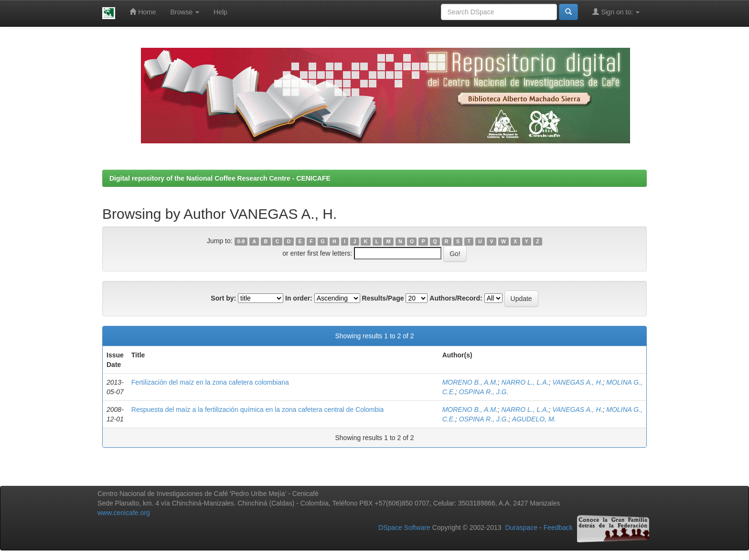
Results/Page (383, 298)
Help (220, 12)
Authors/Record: (456, 298)
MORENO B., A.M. (470, 382)
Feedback (558, 528)
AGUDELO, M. (534, 419)
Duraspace (521, 528)
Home (143, 12)
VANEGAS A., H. (577, 382)
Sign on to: (616, 12)
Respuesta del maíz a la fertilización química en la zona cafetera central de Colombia (257, 409)
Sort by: (223, 298)
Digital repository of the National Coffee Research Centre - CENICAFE (220, 178)
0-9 (241, 241)
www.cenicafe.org (124, 513)
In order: (299, 298)
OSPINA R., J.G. (484, 392)
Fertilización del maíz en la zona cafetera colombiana (210, 382)
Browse (185, 12)
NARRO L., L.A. (525, 382)
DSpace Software (404, 528)
